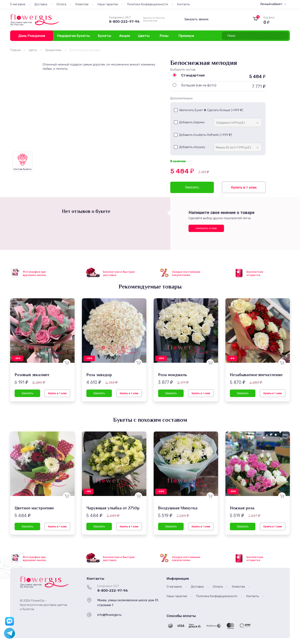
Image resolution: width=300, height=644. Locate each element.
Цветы (144, 36)
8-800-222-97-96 (124, 21)
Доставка (41, 4)
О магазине (18, 4)
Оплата (61, 4)
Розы (164, 36)
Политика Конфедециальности (148, 4)
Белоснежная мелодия (85, 50)
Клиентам (82, 4)
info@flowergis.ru (109, 615)
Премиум (186, 36)
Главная (15, 50)
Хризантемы (53, 50)
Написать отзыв (206, 228)
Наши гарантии (108, 4)
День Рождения (32, 36)
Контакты (183, 4)
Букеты (104, 36)
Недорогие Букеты (73, 36)
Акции (125, 36)
